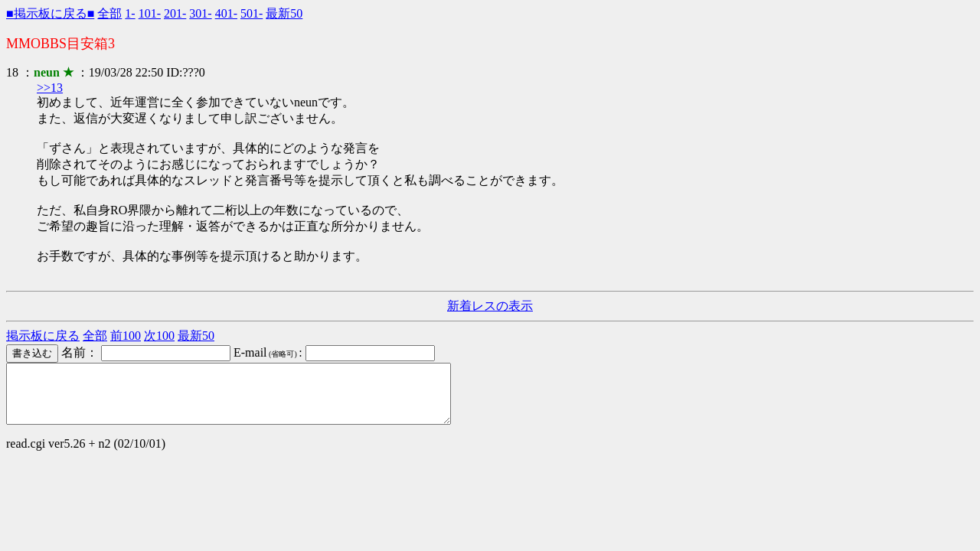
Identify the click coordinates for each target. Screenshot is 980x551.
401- (226, 13)
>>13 (50, 88)
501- (252, 13)
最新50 (284, 13)
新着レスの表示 (490, 306)
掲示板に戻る (43, 336)
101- (150, 13)
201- (175, 13)
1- (130, 13)
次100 (159, 336)
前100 (126, 336)
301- (200, 13)
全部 (109, 13)
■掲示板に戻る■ (50, 13)
